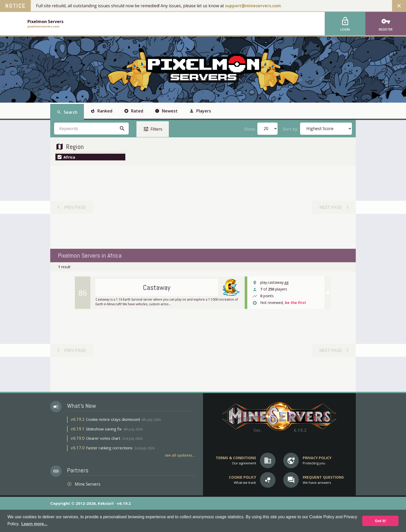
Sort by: (291, 129)
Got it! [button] (380, 521)
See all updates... (180, 455)
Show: (250, 129)
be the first (295, 303)
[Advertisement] (203, 207)
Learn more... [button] (34, 524)
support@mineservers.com (253, 6)
